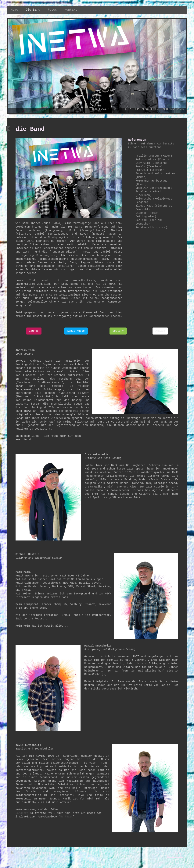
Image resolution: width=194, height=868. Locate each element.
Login (179, 853)
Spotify (118, 331)
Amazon (160, 331)
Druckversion (24, 853)
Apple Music (76, 331)
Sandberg (22, 813)
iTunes (34, 331)
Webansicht (175, 856)
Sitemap (45, 853)
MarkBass (66, 817)
